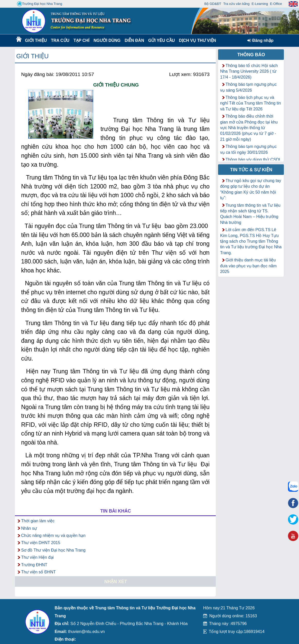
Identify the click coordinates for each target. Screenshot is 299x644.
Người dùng (106, 40)
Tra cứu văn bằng (236, 4)
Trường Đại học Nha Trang (40, 4)
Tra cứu (60, 40)
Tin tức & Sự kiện (251, 170)
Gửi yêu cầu (162, 40)
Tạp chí (81, 40)
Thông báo (251, 55)
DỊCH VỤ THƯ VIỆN (196, 40)
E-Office (276, 4)
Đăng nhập (260, 40)
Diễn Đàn (134, 40)
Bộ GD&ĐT (213, 4)
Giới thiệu (36, 40)
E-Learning (260, 4)
